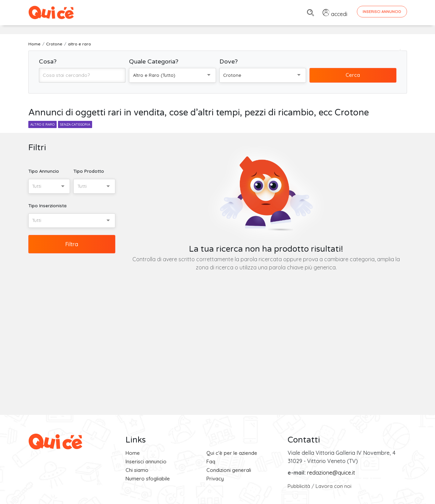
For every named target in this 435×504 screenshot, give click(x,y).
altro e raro (42, 124)
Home (133, 453)
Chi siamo (137, 470)
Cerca (353, 75)
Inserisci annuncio (146, 461)
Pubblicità (299, 486)
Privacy (215, 479)
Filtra (72, 244)
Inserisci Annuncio (382, 12)
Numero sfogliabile (148, 479)
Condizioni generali (229, 470)
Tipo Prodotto (89, 171)
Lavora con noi (333, 486)
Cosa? (48, 61)
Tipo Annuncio (44, 171)
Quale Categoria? (154, 61)
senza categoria (75, 124)
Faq (211, 461)
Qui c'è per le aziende (232, 453)
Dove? (229, 61)
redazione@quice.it (331, 473)
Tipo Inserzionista (47, 206)
